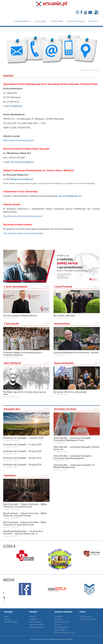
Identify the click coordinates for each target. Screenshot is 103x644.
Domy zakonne (35, 622)
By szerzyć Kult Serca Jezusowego (70, 392)
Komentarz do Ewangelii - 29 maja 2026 (22, 458)
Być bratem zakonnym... (65, 316)
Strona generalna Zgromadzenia (61, 628)
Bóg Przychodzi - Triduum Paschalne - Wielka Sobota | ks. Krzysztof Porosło (25, 505)
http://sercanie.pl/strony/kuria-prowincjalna (23, 233)
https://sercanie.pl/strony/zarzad (18, 140)
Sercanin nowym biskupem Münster (20, 316)
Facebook (58, 616)
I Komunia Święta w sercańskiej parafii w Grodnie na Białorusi (23, 354)
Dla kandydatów (11, 622)
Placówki (33, 612)
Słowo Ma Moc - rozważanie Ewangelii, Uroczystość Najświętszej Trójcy (72, 439)
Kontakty (93, 21)
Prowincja (8, 612)
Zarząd (7, 619)
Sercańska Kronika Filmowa (62, 623)
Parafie (32, 616)
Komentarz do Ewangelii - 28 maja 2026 (22, 465)
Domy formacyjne (37, 624)
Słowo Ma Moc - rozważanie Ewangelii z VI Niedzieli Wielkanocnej (74, 466)
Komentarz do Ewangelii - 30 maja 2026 (22, 451)
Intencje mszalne (76, 21)
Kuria (6, 616)
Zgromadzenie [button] (22, 21)
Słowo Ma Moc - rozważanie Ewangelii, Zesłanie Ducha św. (76, 448)
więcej (47, 286)
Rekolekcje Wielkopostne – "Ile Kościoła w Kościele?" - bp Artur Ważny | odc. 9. (23, 532)
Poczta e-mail (85, 616)
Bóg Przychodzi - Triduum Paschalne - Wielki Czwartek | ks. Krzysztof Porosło (25, 524)
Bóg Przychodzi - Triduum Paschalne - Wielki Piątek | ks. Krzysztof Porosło (25, 515)
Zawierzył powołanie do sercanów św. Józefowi (76, 353)
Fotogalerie (57, 21)
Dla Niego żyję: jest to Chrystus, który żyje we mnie (25, 393)
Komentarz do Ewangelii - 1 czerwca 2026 (23, 438)
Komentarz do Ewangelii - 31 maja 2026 (22, 445)
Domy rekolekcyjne (37, 627)
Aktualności (41, 21)
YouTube (58, 619)
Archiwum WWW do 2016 (65, 632)
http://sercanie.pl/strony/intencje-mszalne (23, 216)
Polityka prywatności (88, 619)
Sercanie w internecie (63, 612)
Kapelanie (33, 619)
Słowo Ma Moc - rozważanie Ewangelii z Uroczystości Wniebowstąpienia (73, 457)
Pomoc (82, 612)
